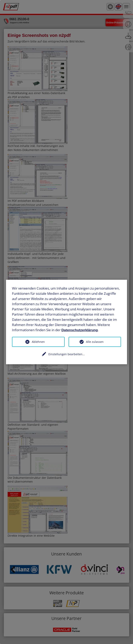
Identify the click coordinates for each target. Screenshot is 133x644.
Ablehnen (38, 342)
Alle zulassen (95, 342)
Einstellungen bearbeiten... (67, 354)
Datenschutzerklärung (80, 330)
